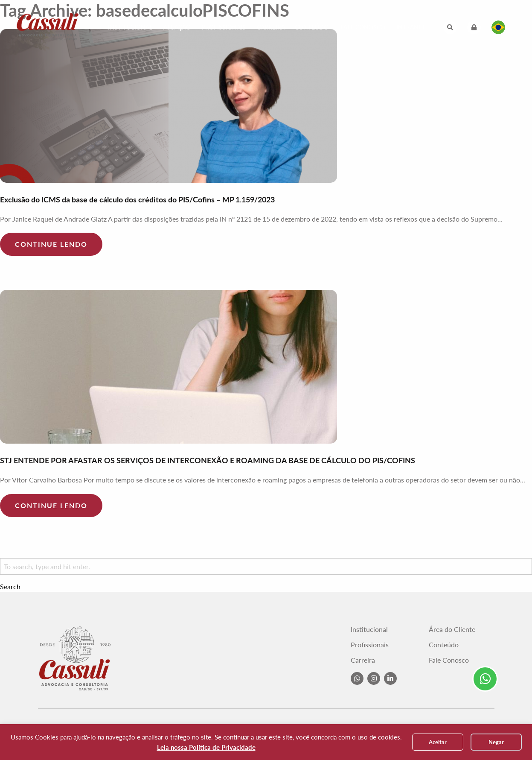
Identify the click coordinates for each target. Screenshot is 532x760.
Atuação (177, 27)
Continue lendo (51, 244)
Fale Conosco (363, 27)
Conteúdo (312, 27)
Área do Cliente (452, 629)
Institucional (130, 27)
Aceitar (438, 742)
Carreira (271, 27)
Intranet (411, 27)
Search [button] (10, 587)
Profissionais (224, 27)
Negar (496, 742)
